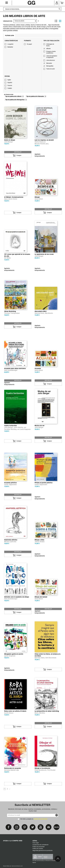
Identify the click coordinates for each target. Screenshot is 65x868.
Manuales (49, 63)
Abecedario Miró (41, 311)
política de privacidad (40, 819)
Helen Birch (39, 199)
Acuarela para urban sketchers (15, 369)
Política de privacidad (38, 847)
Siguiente (10, 789)
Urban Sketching (10, 311)
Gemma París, (40, 313)
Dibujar (37, 197)
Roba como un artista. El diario (15, 711)
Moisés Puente (40, 144)
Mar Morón (49, 313)
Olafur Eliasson (40, 142)
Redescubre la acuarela (13, 768)
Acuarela (38, 369)
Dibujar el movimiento (42, 768)
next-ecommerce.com (17, 866)
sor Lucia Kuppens (24, 429)
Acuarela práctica (10, 483)
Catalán (10, 88)
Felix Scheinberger (11, 370)
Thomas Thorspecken (12, 313)
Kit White (7, 258)
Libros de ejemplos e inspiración (52, 57)
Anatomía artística (11, 540)
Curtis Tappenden (10, 485)
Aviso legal (36, 843)
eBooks (48, 49)
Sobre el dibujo (10, 140)
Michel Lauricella (10, 542)
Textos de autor (51, 69)
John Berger (9, 142)
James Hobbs (40, 542)
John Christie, (19, 428)
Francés (10, 86)
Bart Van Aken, (40, 658)
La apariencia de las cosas (44, 254)
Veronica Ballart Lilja (11, 770)
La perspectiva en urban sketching (47, 711)
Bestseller (10, 47)
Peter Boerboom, (41, 770)
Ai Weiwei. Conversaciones (14, 197)
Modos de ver (40, 426)
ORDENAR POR (8, 21)
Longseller (10, 44)
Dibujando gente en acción (14, 654)
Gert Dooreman (51, 658)
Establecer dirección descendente (39, 21)
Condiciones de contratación (40, 845)
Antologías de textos (50, 45)
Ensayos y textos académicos (51, 52)
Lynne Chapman (10, 656)
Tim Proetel (51, 770)
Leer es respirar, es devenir (44, 140)
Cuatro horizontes (11, 426)
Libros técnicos (51, 60)
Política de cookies (38, 849)
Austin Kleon (9, 713)
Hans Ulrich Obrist (11, 199)
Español (10, 83)
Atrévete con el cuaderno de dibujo (17, 597)
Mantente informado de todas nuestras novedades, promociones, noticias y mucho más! (33, 810)
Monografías (50, 66)
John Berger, (9, 428)
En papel (29, 44)
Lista (56, 21)
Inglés (9, 80)
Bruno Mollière (40, 713)
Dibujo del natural (41, 597)
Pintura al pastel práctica (44, 483)
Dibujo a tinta (39, 540)
